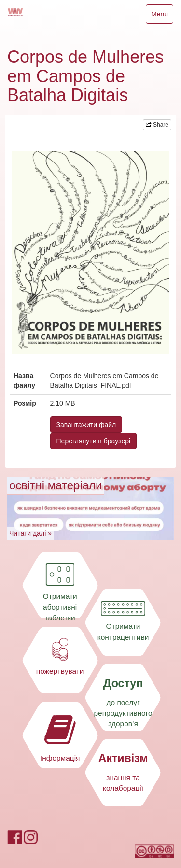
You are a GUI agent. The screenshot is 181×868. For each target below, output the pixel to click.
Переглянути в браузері (94, 441)
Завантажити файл (86, 425)
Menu (162, 16)
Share (157, 125)
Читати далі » (30, 533)
